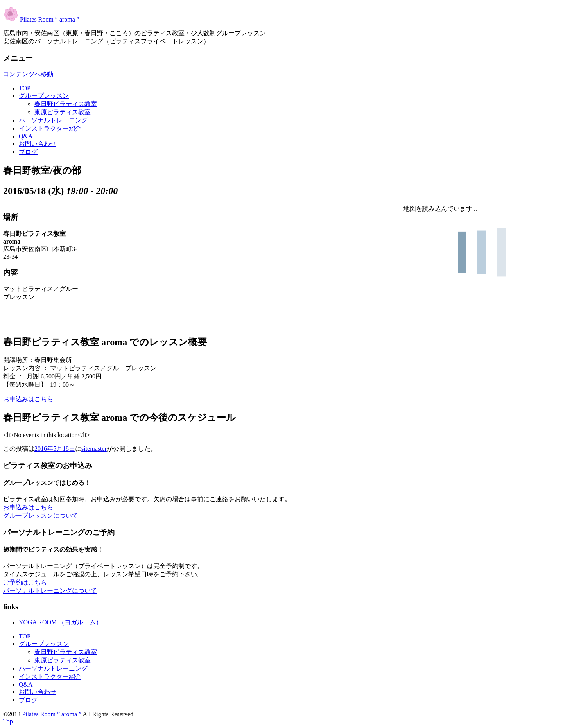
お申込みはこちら (28, 399)
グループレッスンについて (41, 516)
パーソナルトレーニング (53, 120)
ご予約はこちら (25, 582)
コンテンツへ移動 (28, 74)
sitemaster (94, 449)
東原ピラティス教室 (63, 112)
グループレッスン (44, 96)
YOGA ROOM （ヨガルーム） (60, 622)
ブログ (28, 152)
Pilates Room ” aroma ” (41, 19)
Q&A (26, 136)
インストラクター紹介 (50, 128)
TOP (25, 88)
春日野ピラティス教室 (66, 104)
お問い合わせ (38, 144)
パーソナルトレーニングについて (50, 591)
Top (8, 721)
